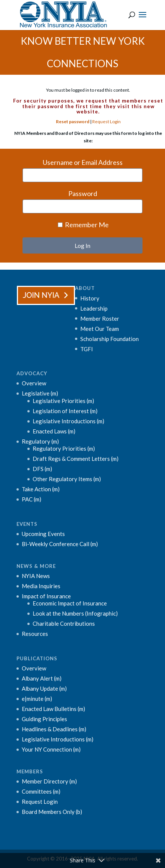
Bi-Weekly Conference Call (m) (60, 544)
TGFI (87, 349)
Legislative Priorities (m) (63, 401)
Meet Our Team (100, 329)
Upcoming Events (43, 534)
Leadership (94, 308)
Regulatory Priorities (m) (64, 448)
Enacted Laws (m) (54, 431)
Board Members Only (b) (52, 812)
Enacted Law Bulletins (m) (53, 709)
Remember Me (83, 225)
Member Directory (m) (49, 781)
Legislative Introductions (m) (68, 421)
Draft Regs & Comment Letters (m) (76, 459)
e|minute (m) (37, 699)
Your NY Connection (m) (51, 749)
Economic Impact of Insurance (70, 603)
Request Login (106, 122)
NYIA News (36, 576)
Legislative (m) (40, 393)
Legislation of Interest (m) (65, 411)
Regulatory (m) (40, 441)
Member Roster (100, 319)
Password (83, 193)
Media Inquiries (41, 586)
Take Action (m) (41, 489)
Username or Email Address (83, 162)
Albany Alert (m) (42, 678)
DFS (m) (42, 469)
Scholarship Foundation (109, 339)
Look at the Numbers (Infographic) (75, 613)
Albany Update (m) (44, 688)
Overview (34, 383)
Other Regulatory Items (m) (67, 479)
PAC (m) (31, 499)
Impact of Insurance (46, 596)
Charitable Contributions (64, 623)
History (90, 298)
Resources (35, 634)
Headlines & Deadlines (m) (54, 729)
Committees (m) (41, 791)
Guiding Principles (44, 719)
